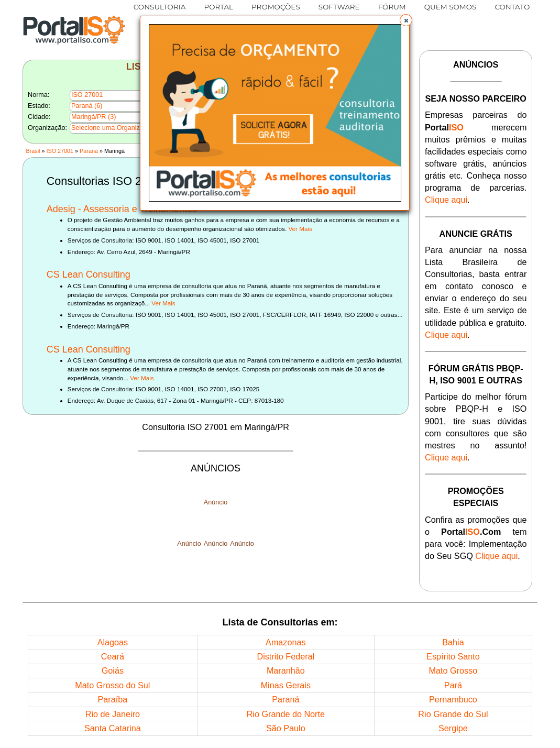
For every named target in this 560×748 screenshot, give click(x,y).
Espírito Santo (453, 656)
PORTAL (218, 7)
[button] (406, 20)
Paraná (89, 151)
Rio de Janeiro (113, 714)
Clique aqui (446, 200)
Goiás (113, 670)
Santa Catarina (113, 728)
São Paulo (286, 728)
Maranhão (286, 670)
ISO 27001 (60, 151)
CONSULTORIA (160, 7)
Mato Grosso (453, 670)
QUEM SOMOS (451, 7)
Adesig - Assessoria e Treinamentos (122, 209)
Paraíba (113, 699)
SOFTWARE (339, 7)
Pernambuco (453, 699)
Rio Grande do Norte (286, 714)
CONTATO (512, 7)
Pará (453, 685)
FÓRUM (392, 7)
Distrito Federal (286, 656)
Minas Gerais (286, 685)
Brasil (33, 151)
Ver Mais (300, 229)
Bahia (453, 642)
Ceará (113, 656)
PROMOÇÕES (276, 7)
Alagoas (113, 642)
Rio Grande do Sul (453, 714)
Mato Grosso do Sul (112, 685)
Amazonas (286, 642)
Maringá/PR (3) (94, 117)
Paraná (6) (87, 106)
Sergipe (453, 728)
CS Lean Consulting (89, 274)
